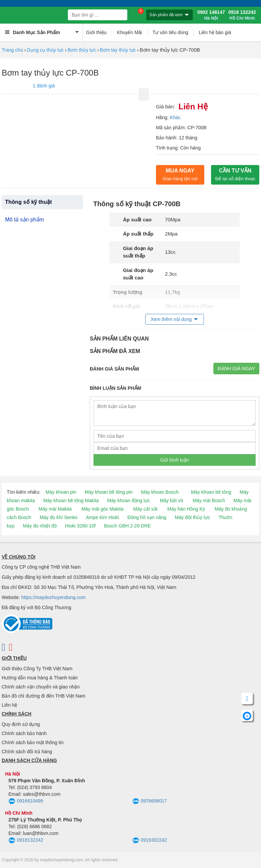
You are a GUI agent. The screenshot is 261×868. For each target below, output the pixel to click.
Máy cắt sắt (146, 509)
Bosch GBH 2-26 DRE (127, 526)
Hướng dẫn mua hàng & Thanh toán (40, 678)
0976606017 (150, 802)
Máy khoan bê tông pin (109, 492)
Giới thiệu (96, 32)
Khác (175, 117)
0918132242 (26, 841)
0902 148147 (211, 15)
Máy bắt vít (171, 500)
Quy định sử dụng (21, 724)
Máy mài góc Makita (102, 509)
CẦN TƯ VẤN (235, 174)
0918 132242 (242, 15)
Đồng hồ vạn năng (147, 517)
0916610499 (26, 802)
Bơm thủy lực (82, 50)
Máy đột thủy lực (193, 517)
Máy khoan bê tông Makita (71, 500)
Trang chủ (12, 50)
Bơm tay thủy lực (118, 50)
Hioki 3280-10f (80, 526)
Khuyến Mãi (130, 32)
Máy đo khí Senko (58, 517)
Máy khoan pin (61, 492)
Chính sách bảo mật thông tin (33, 742)
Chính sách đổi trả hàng (27, 752)
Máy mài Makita (55, 509)
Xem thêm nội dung (171, 319)
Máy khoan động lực (129, 500)
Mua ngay (180, 174)
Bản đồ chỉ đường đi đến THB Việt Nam (44, 696)
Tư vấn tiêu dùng (171, 32)
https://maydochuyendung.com (54, 597)
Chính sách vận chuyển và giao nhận (41, 687)
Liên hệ (9, 705)
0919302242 (150, 841)
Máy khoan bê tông (211, 492)
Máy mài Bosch (209, 500)
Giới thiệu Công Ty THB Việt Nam (37, 669)
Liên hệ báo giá (215, 32)
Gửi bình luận (175, 460)
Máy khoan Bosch (160, 492)
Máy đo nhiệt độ (40, 526)
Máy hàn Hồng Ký (186, 509)
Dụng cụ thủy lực (45, 50)
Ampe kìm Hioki (102, 517)
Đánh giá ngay (236, 369)
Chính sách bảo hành (24, 733)
